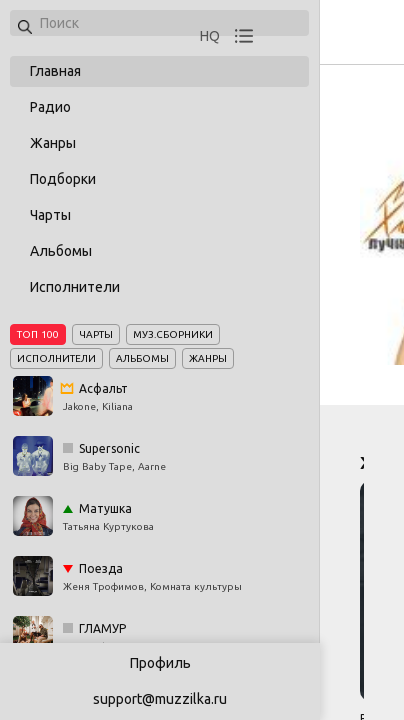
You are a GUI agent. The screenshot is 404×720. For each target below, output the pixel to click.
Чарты (50, 215)
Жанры (53, 143)
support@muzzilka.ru (160, 699)
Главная (55, 71)
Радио (50, 107)
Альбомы (61, 251)
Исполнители (75, 287)
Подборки (63, 179)
